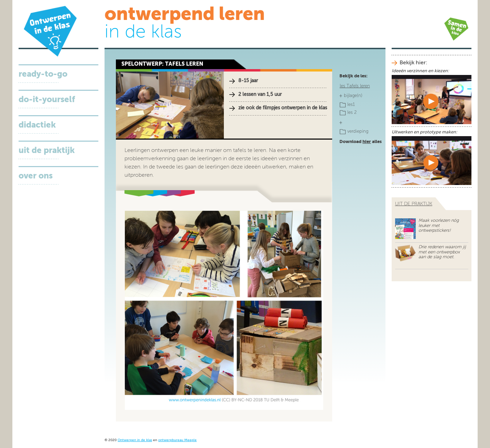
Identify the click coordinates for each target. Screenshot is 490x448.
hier (367, 142)
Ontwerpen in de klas (135, 440)
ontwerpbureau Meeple (177, 440)
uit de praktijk (414, 204)
